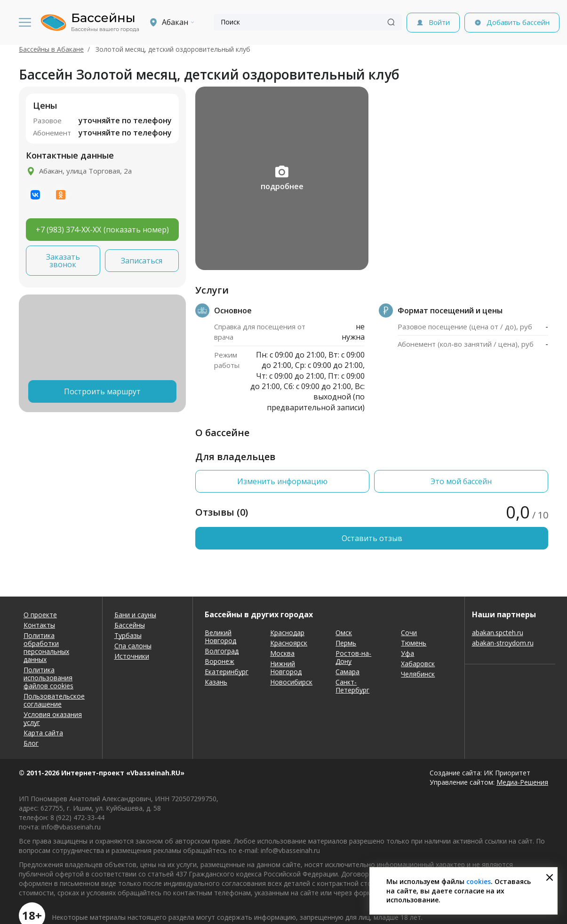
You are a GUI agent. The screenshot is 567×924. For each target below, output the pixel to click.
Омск (344, 633)
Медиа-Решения (522, 782)
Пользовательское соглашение (54, 700)
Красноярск (289, 643)
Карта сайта (43, 733)
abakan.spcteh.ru (498, 633)
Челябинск (418, 674)
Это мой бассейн (461, 481)
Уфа (407, 653)
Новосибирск (291, 682)
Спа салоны (133, 646)
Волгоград (222, 651)
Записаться (142, 261)
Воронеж (220, 661)
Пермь (346, 643)
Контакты (39, 625)
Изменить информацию (282, 481)
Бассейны (130, 625)
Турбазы (128, 635)
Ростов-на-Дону (353, 657)
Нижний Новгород (286, 668)
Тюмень (414, 643)
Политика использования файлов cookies (48, 678)
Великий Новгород (220, 637)
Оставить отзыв (372, 538)
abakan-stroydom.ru (503, 643)
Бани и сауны (135, 615)
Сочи (409, 633)
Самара (347, 672)
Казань (216, 682)
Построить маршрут (102, 391)
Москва (282, 653)
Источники (132, 656)
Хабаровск (418, 664)
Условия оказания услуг (53, 718)
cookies (479, 881)
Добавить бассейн (518, 22)
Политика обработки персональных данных (46, 647)
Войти (439, 22)
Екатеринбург (227, 672)
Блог (31, 743)
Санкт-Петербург (352, 686)
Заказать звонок (63, 261)
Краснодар (287, 633)
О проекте (40, 615)
